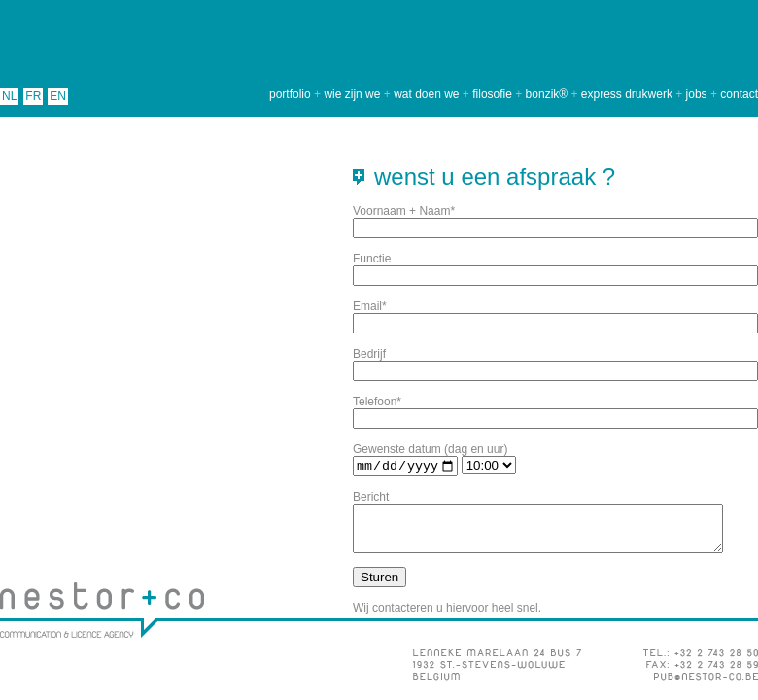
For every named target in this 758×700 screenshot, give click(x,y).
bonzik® (547, 94)
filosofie (492, 94)
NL (9, 96)
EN (58, 96)
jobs (697, 94)
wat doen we (426, 94)
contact (739, 94)
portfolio (290, 94)
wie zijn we (352, 94)
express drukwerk (627, 94)
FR (33, 96)
